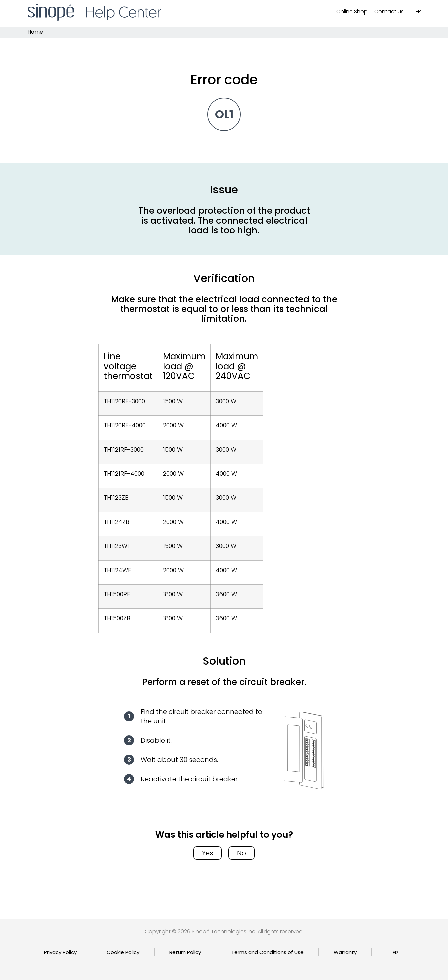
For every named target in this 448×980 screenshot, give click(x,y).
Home (35, 32)
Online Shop (352, 11)
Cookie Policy (123, 952)
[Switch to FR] (418, 12)
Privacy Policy (60, 952)
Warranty (345, 952)
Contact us (389, 11)
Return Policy (185, 952)
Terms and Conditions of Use (267, 952)
